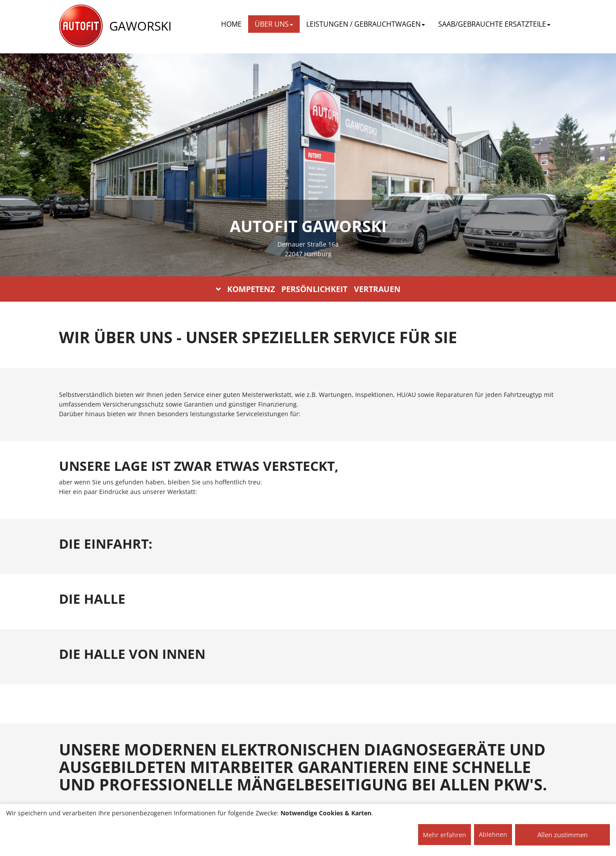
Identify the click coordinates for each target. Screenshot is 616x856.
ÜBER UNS (274, 24)
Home (231, 24)
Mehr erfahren (445, 835)
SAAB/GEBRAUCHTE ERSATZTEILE (494, 24)
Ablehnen (493, 834)
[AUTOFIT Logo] (81, 26)
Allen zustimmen (562, 835)
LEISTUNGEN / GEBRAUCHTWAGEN (366, 24)
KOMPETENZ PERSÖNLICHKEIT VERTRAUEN (308, 289)
